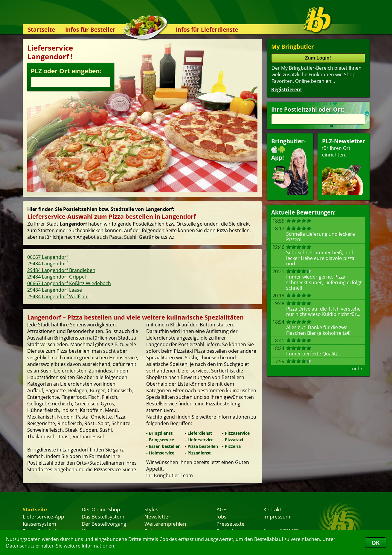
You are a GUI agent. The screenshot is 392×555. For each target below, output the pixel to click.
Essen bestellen (165, 446)
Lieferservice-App (43, 516)
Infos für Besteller (90, 29)
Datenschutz (20, 546)
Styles (151, 509)
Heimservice (162, 453)
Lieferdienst (200, 433)
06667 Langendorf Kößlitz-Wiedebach (69, 283)
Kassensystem (39, 524)
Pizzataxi (234, 440)
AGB (222, 509)
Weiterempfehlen (165, 524)
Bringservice (161, 440)
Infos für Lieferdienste (207, 29)
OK (376, 543)
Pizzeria (233, 446)
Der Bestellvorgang (104, 524)
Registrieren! (286, 89)
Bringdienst (161, 433)
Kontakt (272, 509)
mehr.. (358, 369)
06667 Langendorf (48, 257)
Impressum (277, 516)
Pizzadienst (199, 453)
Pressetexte (231, 524)
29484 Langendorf (48, 264)
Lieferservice (200, 440)
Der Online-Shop (101, 509)
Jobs (221, 516)
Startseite (41, 29)
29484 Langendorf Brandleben (61, 270)
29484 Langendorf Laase (55, 290)
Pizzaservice (237, 433)
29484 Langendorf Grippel (57, 277)
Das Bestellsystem (103, 516)
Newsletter (157, 516)
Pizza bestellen (203, 446)
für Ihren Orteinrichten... (344, 166)
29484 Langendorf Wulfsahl (58, 296)
